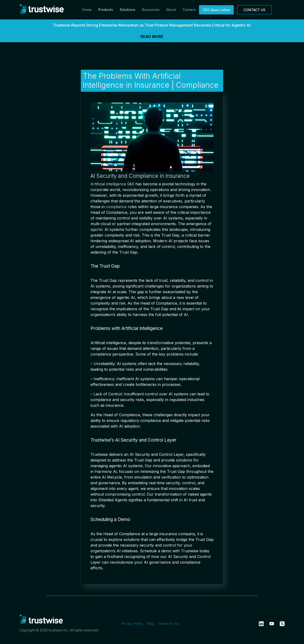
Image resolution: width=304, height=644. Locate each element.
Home (87, 10)
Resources (151, 10)
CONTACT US (254, 10)
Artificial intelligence (108, 184)
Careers (189, 10)
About (171, 10)
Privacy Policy (132, 623)
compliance (116, 207)
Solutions (128, 10)
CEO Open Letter (216, 10)
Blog (151, 623)
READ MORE (152, 37)
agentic (97, 229)
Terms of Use (169, 623)
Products (106, 10)
